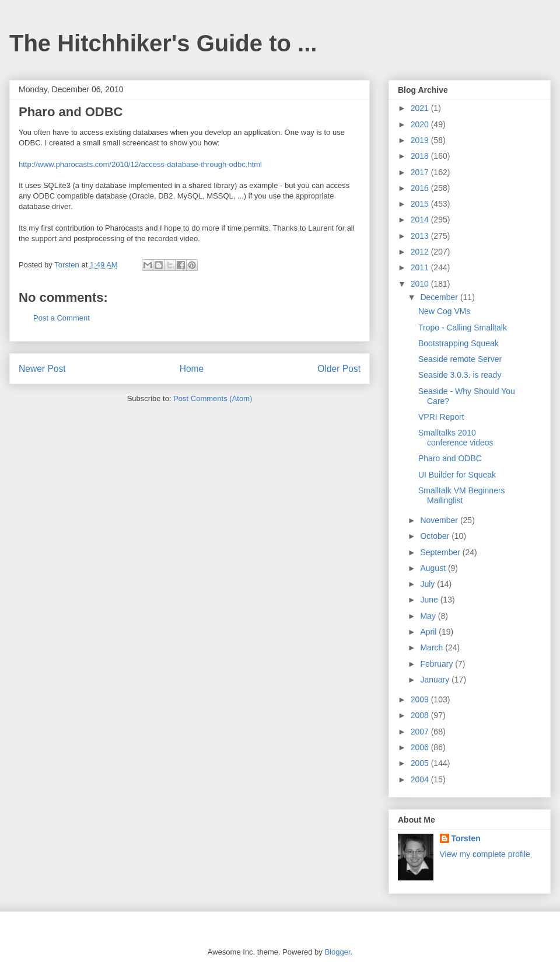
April (429, 632)
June (430, 600)
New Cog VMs (444, 311)
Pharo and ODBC (450, 458)
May (429, 616)
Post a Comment (62, 318)
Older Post (339, 369)
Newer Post (42, 369)
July (428, 584)
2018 (421, 156)
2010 (421, 284)
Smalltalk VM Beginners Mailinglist (462, 495)
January (436, 680)
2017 (421, 172)
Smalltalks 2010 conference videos (456, 438)
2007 (421, 732)
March (433, 647)
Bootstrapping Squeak (459, 343)
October (436, 536)
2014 (421, 220)
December (440, 297)
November (440, 520)
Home (192, 369)
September (441, 552)
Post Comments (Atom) (213, 398)
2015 (421, 204)
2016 (421, 188)
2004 (421, 779)
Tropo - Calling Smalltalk (463, 328)
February (437, 664)
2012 (421, 252)
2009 (421, 699)
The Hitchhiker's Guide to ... (163, 43)
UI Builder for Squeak (457, 475)
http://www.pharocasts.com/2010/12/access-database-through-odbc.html (140, 164)
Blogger (337, 952)
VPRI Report (441, 417)
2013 (421, 236)
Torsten (466, 838)
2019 (421, 140)
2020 (421, 124)
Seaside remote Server (460, 359)
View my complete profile (485, 854)
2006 (421, 747)
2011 (421, 267)
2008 (421, 715)
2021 (421, 108)
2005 (421, 763)
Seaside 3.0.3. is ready (460, 375)
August (434, 568)
